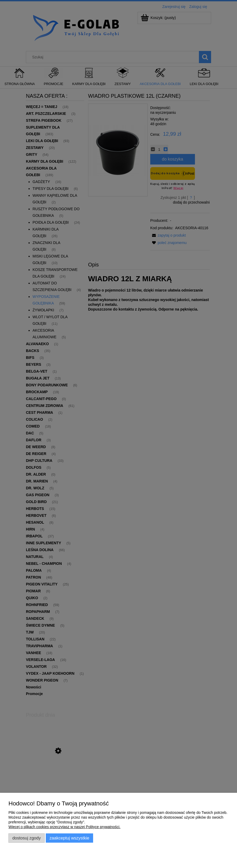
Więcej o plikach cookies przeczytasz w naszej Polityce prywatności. (64, 827)
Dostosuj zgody (27, 838)
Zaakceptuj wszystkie (69, 838)
